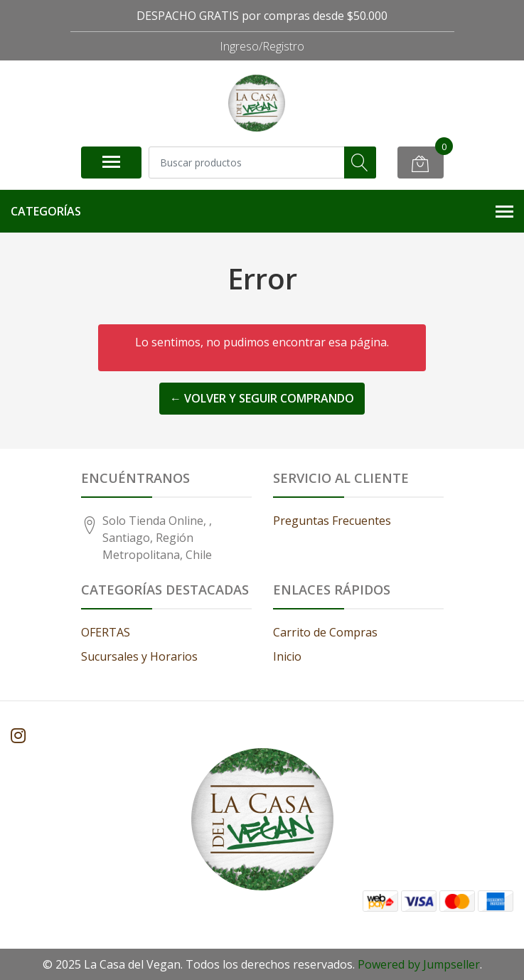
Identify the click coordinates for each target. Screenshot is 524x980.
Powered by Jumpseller (419, 964)
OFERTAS (106, 632)
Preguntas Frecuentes (332, 521)
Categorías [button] (262, 212)
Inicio (287, 656)
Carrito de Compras (325, 632)
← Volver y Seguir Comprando (262, 398)
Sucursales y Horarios (139, 656)
